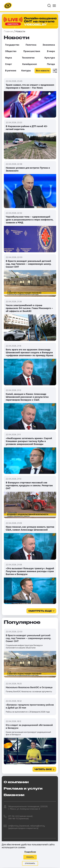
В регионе (11, 71)
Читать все (43, 770)
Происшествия (32, 51)
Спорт (8, 64)
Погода (51, 64)
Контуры (26, 71)
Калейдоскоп (30, 64)
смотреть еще (40, 611)
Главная (8, 31)
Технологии (28, 58)
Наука (8, 58)
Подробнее (30, 852)
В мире (51, 51)
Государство (12, 45)
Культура (50, 58)
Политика (31, 45)
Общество (11, 51)
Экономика (49, 45)
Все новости (43, 71)
